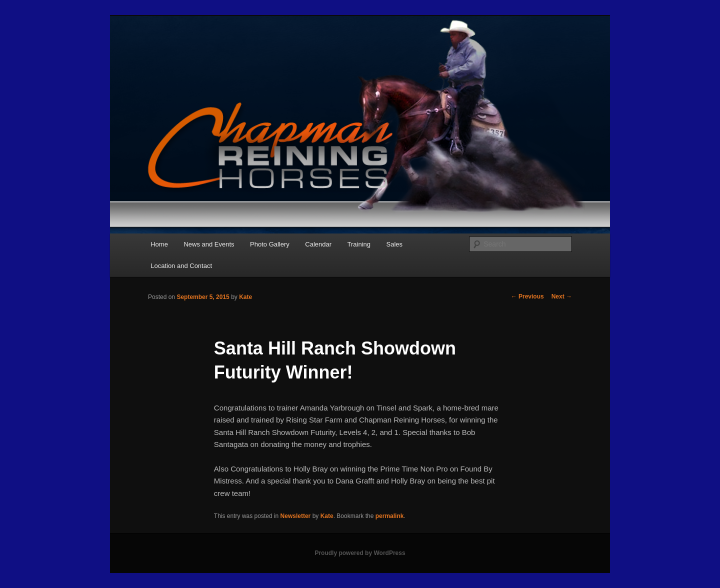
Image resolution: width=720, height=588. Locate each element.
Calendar (318, 244)
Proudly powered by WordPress (360, 553)
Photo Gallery (270, 244)
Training (359, 244)
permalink (390, 516)
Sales (395, 244)
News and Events (209, 244)
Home (159, 244)
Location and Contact (181, 266)
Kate (245, 297)
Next (562, 296)
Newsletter (296, 516)
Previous (527, 296)
